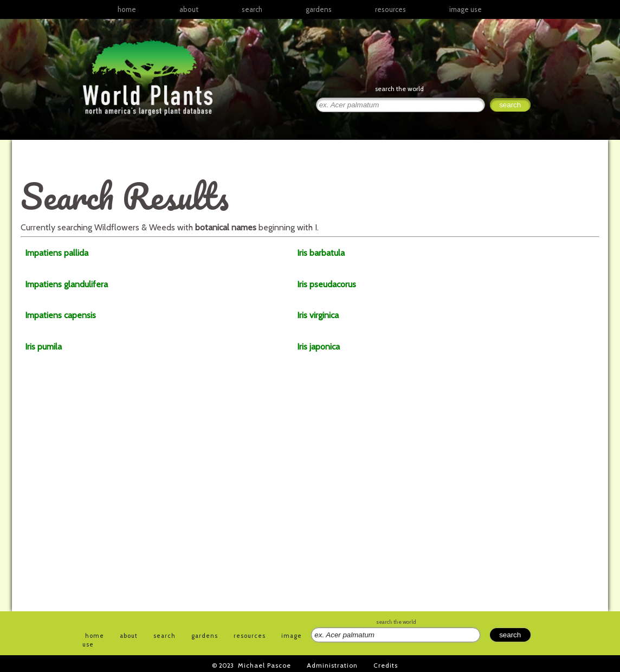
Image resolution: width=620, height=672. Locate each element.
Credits (386, 665)
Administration (332, 665)
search (252, 9)
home (127, 9)
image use (466, 9)
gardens (319, 9)
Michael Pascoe (264, 665)
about (189, 9)
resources (250, 636)
